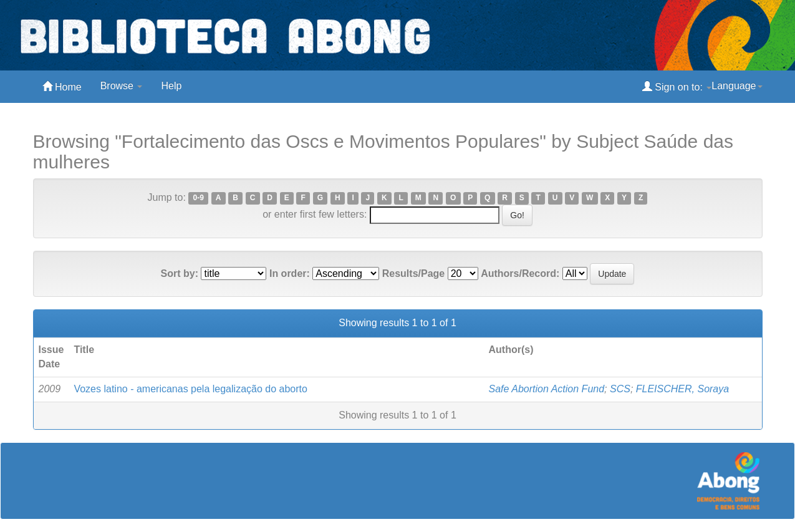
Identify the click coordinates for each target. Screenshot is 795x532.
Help (171, 86)
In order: (290, 273)
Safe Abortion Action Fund (546, 389)
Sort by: (180, 273)
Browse (122, 86)
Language (737, 86)
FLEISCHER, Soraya (682, 389)
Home (62, 86)
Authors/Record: (520, 273)
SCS (620, 389)
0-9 (199, 198)
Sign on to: (677, 86)
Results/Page (413, 273)
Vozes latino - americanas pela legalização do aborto (190, 389)
